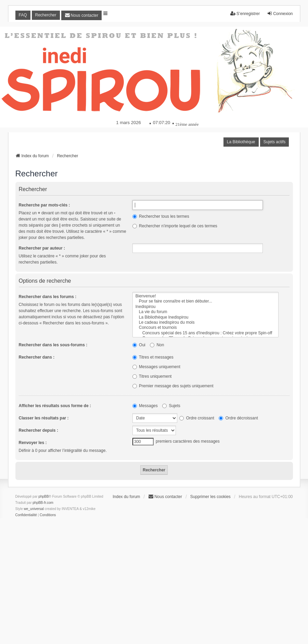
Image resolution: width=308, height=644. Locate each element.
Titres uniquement (152, 376)
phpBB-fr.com (43, 503)
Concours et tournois (206, 328)
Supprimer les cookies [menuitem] (210, 497)
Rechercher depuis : (38, 430)
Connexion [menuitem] (280, 14)
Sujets (171, 406)
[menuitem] (82, 15)
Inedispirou (206, 307)
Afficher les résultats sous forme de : (55, 406)
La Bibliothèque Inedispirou (206, 317)
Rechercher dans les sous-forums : (53, 345)
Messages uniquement (156, 367)
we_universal (34, 509)
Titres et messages (153, 357)
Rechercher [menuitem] (46, 15)
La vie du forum (206, 312)
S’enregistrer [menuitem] (245, 14)
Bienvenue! (206, 296)
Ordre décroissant (238, 418)
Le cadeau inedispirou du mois (206, 323)
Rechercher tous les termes (161, 216)
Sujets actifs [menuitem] (275, 142)
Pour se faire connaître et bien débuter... (206, 301)
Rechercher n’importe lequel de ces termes (175, 226)
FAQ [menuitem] (23, 15)
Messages (145, 406)
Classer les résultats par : (44, 418)
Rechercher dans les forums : (48, 297)
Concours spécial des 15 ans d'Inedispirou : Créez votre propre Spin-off (206, 333)
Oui (139, 345)
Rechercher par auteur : (42, 248)
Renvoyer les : (33, 443)
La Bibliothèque (241, 142)
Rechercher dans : (37, 357)
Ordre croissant (197, 418)
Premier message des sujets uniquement (173, 386)
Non (157, 345)
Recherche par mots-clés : (44, 205)
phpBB (43, 497)
